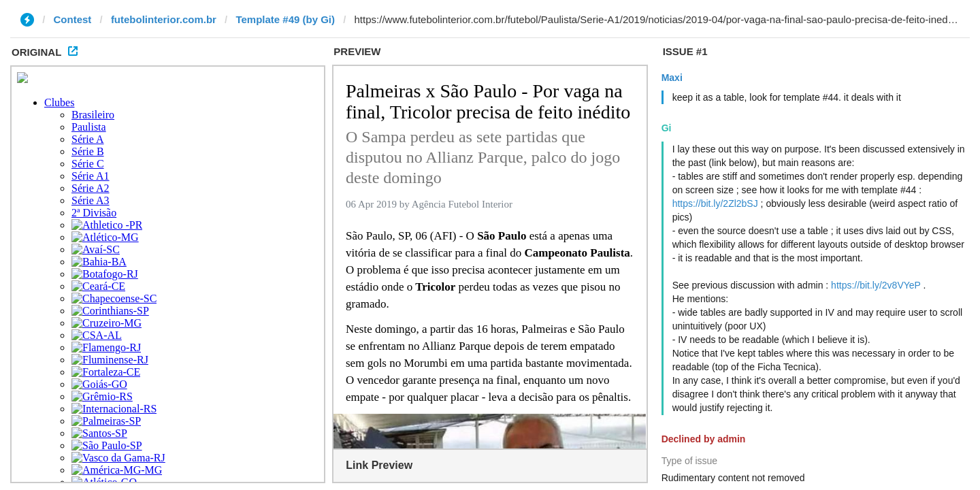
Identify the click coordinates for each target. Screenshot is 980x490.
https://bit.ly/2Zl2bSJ (715, 203)
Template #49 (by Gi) (285, 19)
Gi (667, 128)
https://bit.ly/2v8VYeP (876, 285)
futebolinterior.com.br (164, 19)
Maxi (672, 78)
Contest (73, 19)
